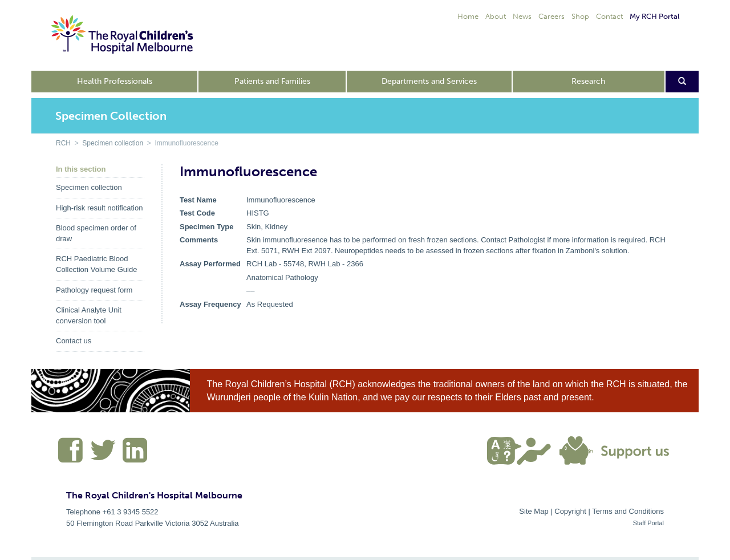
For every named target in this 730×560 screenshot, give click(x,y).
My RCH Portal (654, 16)
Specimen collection (113, 143)
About (496, 16)
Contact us (74, 341)
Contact (609, 16)
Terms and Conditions (628, 511)
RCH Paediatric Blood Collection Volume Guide (96, 264)
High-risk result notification (99, 208)
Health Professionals (115, 81)
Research (588, 81)
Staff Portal (648, 523)
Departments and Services (429, 81)
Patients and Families (272, 81)
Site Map (534, 511)
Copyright (570, 511)
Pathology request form (94, 290)
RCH (63, 143)
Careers (551, 16)
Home (468, 16)
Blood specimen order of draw (96, 233)
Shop (580, 16)
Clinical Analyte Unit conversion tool (89, 315)
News (522, 16)
